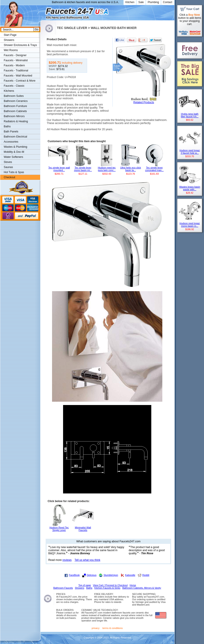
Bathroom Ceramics (16, 101)
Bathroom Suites (14, 96)
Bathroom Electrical (15, 137)
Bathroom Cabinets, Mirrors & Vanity (142, 588)
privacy (96, 628)
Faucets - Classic (14, 86)
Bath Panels (11, 132)
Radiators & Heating (16, 121)
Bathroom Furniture (15, 106)
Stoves (8, 162)
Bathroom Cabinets (15, 111)
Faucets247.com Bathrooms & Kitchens (42, 12)
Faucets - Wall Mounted (18, 76)
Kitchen (130, 2)
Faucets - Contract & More (20, 81)
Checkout (9, 177)
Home (133, 585)
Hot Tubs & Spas (14, 172)
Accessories (11, 142)
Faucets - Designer (15, 55)
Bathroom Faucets (63, 588)
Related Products (144, 102)
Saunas (8, 167)
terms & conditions (112, 628)
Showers (9, 40)
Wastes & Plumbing (15, 147)
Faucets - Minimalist (16, 60)
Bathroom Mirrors (14, 116)
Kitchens (9, 91)
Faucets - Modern (14, 65)
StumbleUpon (111, 575)
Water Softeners (13, 157)
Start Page (10, 35)
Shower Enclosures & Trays (20, 45)
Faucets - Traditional (16, 71)
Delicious (92, 575)
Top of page (85, 585)
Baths (7, 126)
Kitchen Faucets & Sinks (107, 588)
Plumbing (153, 2)
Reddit (146, 575)
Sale (141, 2)
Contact (168, 2)
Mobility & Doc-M (14, 152)
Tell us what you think (87, 560)
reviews (67, 560)
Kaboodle (130, 575)
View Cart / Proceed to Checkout (110, 585)
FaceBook (74, 575)
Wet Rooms (11, 50)
